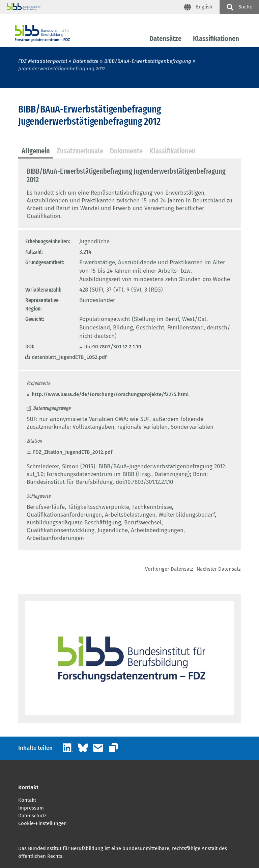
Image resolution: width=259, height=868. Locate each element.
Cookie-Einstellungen (42, 823)
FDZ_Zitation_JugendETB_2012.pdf (73, 452)
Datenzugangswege (52, 408)
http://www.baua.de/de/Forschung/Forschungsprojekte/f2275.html (110, 394)
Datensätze (165, 39)
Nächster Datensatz (219, 569)
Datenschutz (32, 816)
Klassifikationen (216, 39)
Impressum (31, 808)
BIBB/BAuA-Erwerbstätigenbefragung (148, 61)
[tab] (36, 151)
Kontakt (27, 800)
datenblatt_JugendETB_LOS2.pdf (69, 357)
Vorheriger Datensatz (169, 569)
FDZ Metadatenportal (43, 61)
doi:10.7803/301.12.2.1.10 (113, 347)
